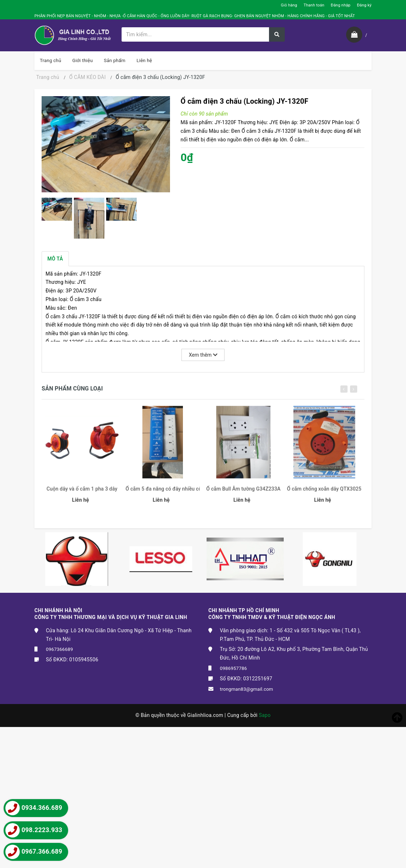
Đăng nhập (341, 5)
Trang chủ (51, 60)
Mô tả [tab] (55, 259)
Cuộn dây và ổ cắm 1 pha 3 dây (82, 493)
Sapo (265, 715)
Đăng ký (364, 5)
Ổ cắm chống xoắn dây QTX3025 (324, 493)
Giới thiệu (83, 60)
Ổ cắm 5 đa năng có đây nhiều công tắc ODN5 (163, 493)
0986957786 (233, 668)
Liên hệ (144, 60)
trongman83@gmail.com (247, 689)
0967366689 (60, 649)
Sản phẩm (115, 60)
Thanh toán (314, 5)
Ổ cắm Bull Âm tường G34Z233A (243, 493)
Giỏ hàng (289, 5)
